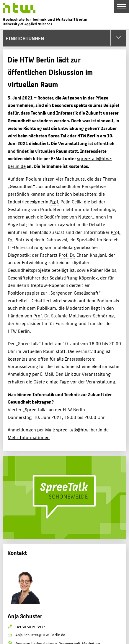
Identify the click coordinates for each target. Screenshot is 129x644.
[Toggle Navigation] (121, 7)
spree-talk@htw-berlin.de (82, 429)
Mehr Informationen (29, 437)
